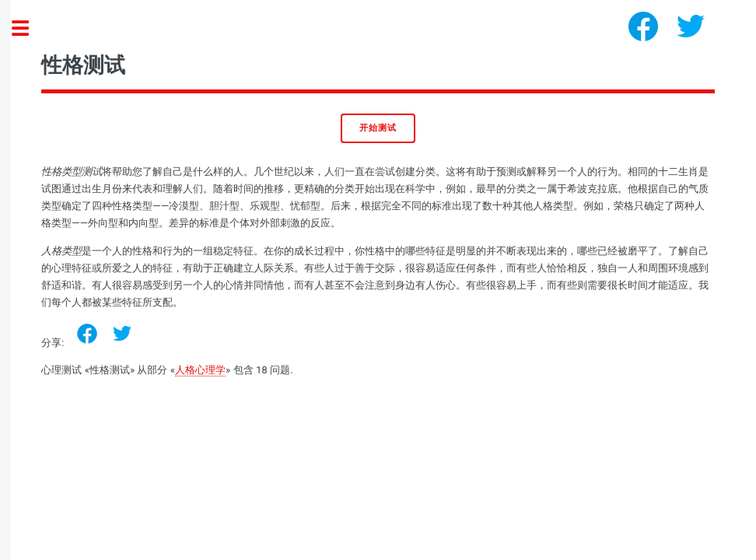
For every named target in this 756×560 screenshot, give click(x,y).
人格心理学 (200, 370)
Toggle (28, 29)
